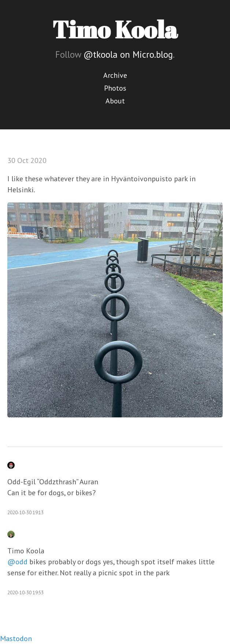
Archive (115, 75)
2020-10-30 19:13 (25, 513)
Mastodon (16, 639)
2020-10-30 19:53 (25, 593)
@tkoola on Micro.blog (128, 54)
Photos (115, 88)
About (115, 101)
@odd (17, 562)
